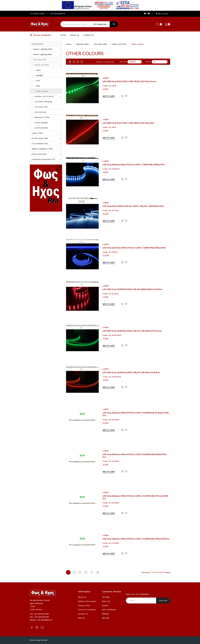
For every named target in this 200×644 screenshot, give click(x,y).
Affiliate (105, 614)
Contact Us (83, 614)
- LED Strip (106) (47, 60)
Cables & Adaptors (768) (47, 149)
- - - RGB (36, 86)
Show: (148, 62)
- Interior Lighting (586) (47, 54)
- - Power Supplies (47, 123)
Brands (105, 605)
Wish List (106, 601)
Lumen (106, 78)
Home (69, 44)
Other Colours (137, 44)
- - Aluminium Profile (40, 117)
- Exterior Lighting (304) (47, 49)
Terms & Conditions (87, 610)
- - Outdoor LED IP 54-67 (47, 96)
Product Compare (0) (105, 62)
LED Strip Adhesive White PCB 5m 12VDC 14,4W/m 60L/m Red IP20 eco (136, 539)
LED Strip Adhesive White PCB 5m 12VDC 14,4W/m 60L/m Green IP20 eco (135, 497)
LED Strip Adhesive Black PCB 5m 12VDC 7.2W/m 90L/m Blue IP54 (134, 164)
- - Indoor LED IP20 (47, 65)
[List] (82, 62)
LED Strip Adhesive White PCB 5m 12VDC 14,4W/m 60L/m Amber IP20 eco (136, 414)
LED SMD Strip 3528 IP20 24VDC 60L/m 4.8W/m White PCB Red (132, 289)
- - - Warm (36, 70)
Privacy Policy (84, 605)
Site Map (106, 597)
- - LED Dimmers (39, 112)
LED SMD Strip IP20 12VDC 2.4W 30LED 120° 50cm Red (128, 123)
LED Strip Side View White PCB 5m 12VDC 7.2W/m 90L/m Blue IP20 (134, 248)
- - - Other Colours (40, 91)
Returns (81, 618)
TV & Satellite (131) (47, 144)
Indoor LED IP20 (119, 44)
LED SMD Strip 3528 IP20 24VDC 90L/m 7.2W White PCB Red (131, 372)
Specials (106, 618)
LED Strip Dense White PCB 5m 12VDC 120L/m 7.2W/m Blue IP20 (133, 206)
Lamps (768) (47, 133)
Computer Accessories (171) (47, 159)
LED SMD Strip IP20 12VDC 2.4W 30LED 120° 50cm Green (129, 81)
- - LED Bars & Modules (42, 102)
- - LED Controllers (40, 128)
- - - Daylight (37, 75)
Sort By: (123, 62)
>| (98, 572)
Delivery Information (87, 601)
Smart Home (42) (47, 154)
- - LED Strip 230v (40, 107)
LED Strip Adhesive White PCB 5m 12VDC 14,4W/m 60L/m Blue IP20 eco (134, 456)
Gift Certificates (109, 610)
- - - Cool (36, 81)
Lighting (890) (47, 44)
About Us (82, 597)
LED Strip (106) (100, 44)
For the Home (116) (47, 138)
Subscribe (163, 601)
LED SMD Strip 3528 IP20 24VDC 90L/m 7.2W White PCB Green (132, 331)
